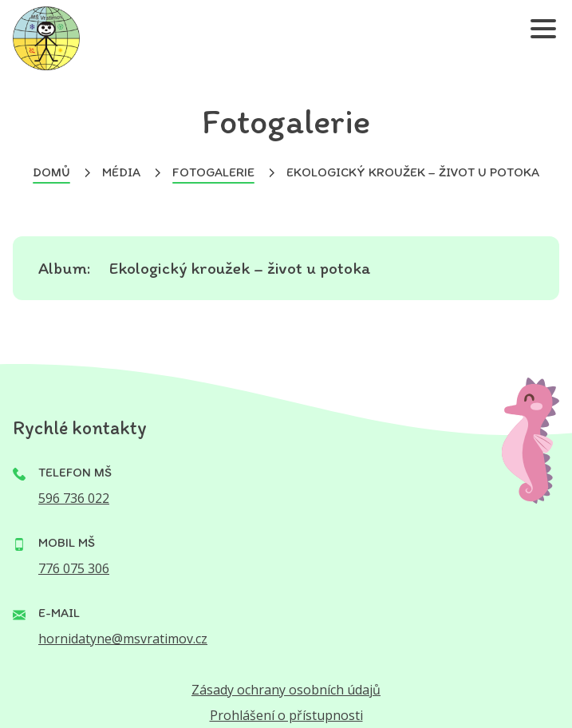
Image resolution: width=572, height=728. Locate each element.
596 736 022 (74, 498)
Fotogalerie (213, 172)
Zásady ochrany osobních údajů (286, 690)
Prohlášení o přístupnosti (286, 715)
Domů (51, 172)
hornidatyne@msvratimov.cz (123, 639)
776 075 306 (74, 568)
